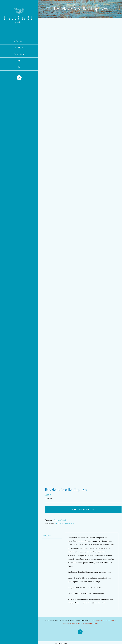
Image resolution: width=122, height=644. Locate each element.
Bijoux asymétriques (66, 524)
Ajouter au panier (83, 510)
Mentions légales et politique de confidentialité (80, 624)
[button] (19, 67)
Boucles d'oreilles (61, 520)
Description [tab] (46, 536)
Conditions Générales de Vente (103, 620)
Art (56, 524)
